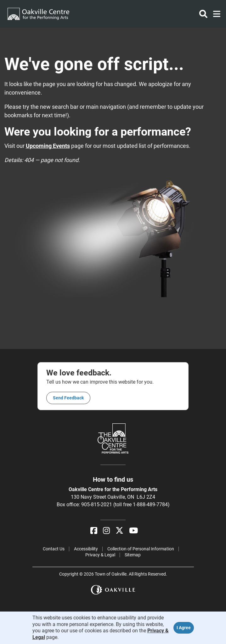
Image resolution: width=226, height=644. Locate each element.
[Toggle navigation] (215, 14)
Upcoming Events (48, 146)
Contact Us (54, 549)
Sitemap (133, 555)
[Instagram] (106, 531)
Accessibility (86, 549)
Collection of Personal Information (141, 549)
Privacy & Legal (100, 555)
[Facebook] (94, 531)
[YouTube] (133, 531)
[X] (119, 531)
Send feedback (68, 398)
